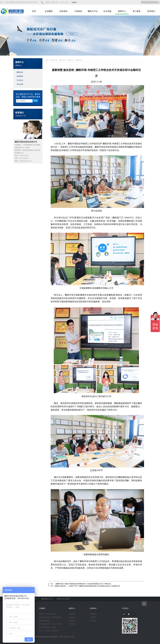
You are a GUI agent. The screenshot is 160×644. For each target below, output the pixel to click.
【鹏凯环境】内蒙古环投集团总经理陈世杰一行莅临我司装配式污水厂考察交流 (83, 584)
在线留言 (93, 617)
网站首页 (63, 60)
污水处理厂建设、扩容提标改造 (50, 617)
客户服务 (137, 11)
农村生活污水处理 (63, 599)
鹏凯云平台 (93, 11)
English (74, 2)
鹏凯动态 (20, 72)
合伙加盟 (107, 11)
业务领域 (63, 11)
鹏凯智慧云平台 (47, 599)
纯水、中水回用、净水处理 (48, 631)
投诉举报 (93, 621)
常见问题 (20, 84)
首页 (34, 11)
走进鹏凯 (49, 11)
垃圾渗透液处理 (44, 621)
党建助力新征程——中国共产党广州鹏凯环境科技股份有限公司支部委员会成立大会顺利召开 (87, 586)
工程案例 (78, 11)
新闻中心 (122, 11)
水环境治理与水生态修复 (47, 627)
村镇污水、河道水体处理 (47, 614)
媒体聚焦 (20, 76)
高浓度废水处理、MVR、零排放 (50, 624)
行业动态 (20, 80)
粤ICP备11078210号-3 (67, 637)
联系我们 (151, 11)
